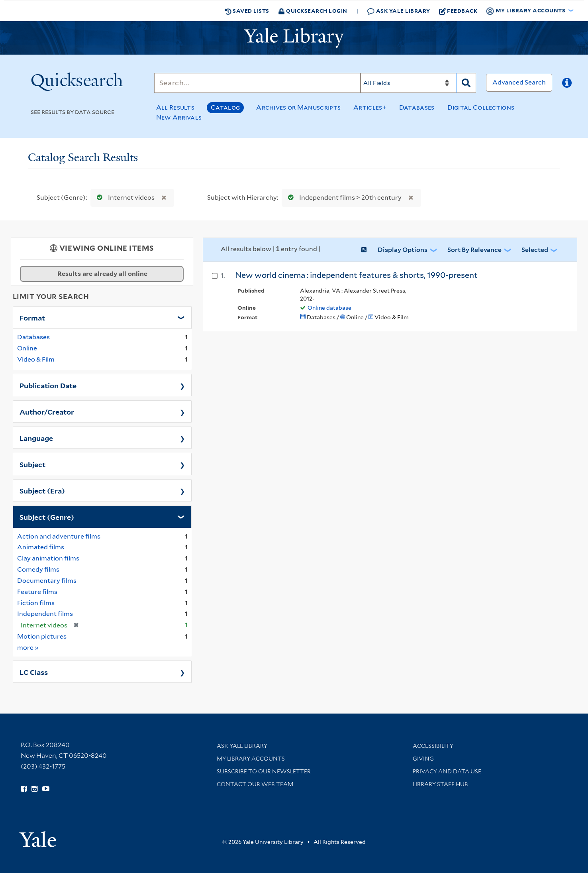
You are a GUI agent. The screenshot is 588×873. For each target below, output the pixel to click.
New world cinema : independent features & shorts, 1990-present (356, 275)
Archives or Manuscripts (298, 107)
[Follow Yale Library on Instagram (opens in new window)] (34, 789)
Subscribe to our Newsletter (264, 771)
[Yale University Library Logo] (294, 38)
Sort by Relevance (474, 250)
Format (32, 317)
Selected (535, 250)
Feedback (458, 11)
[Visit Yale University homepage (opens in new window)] (38, 837)
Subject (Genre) (47, 517)
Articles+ (370, 107)
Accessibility (433, 746)
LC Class (34, 672)
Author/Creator (47, 411)
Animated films (41, 547)
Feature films (37, 592)
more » (28, 647)
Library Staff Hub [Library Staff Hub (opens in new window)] (440, 784)
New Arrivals (179, 117)
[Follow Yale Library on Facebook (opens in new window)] (24, 789)
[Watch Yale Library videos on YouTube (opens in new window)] (46, 789)
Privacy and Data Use (447, 771)
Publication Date (48, 385)
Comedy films (38, 569)
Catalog (225, 107)
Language (36, 438)
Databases (417, 107)
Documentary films (47, 581)
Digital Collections (481, 107)
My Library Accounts (251, 759)
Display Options (403, 250)
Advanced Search (519, 82)
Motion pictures (42, 636)
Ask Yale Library (399, 11)
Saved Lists (247, 11)
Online (27, 348)
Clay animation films (48, 558)
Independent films (45, 614)
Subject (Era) (42, 490)
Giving (423, 759)
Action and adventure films (59, 536)
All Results (175, 107)
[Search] (258, 83)
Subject (32, 464)
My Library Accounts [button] (526, 11)
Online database (329, 308)
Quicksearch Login (313, 11)
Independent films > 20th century (343, 198)
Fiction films (36, 603)
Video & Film (36, 359)
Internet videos (124, 198)
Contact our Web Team (255, 784)
